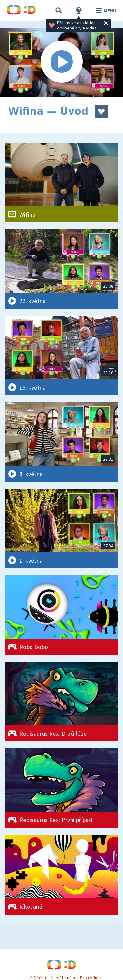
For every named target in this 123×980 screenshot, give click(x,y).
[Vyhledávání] (59, 10)
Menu (105, 10)
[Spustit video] (61, 62)
